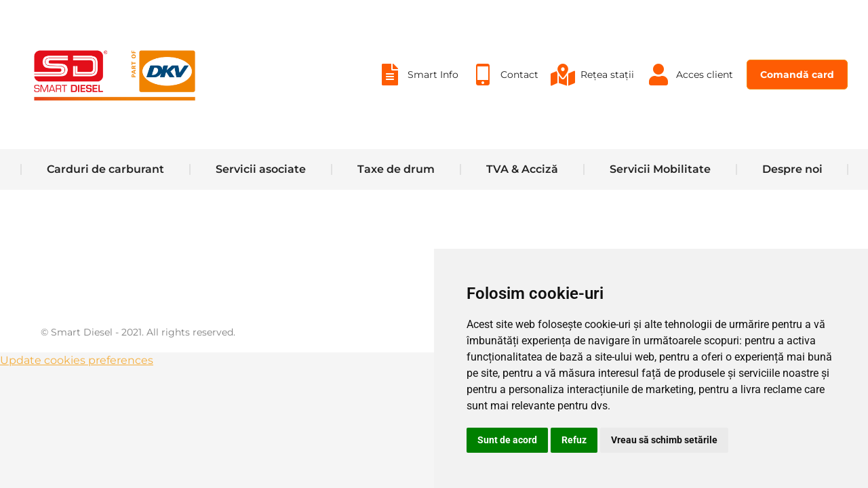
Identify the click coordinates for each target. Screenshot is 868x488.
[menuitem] (417, 108)
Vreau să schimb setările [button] (664, 440)
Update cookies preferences (77, 394)
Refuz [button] (574, 440)
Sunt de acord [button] (507, 440)
